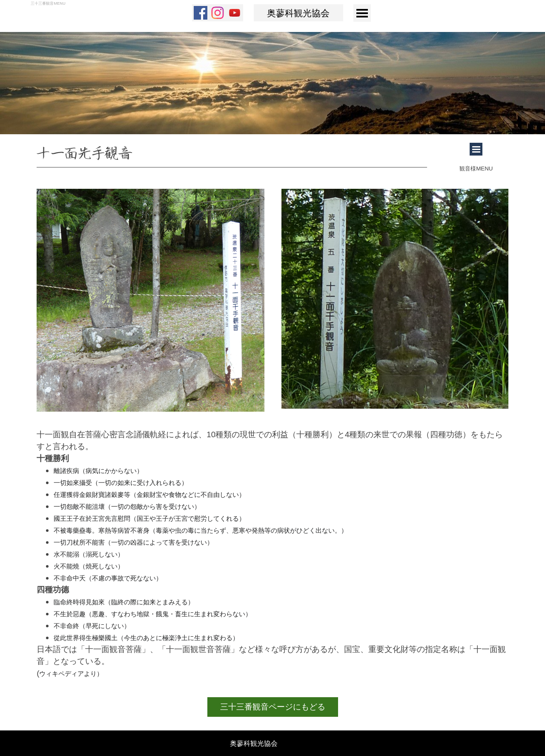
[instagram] (218, 13)
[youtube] (235, 13)
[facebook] (201, 13)
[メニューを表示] (362, 13)
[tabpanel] (232, 155)
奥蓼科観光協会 (298, 13)
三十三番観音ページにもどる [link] (273, 707)
